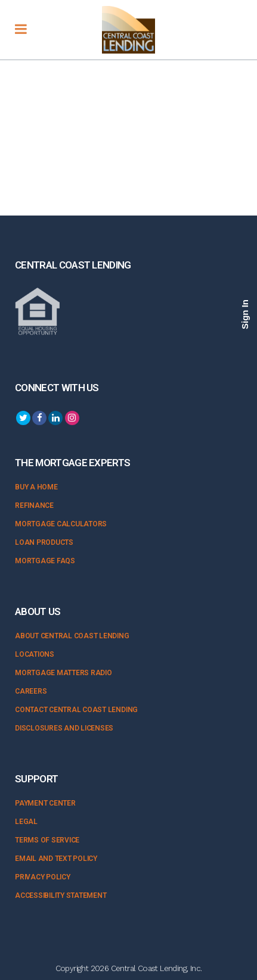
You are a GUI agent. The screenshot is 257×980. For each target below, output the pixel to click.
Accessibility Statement (61, 895)
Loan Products (44, 542)
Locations (35, 654)
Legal (26, 822)
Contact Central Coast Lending (76, 710)
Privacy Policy (43, 877)
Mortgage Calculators (61, 524)
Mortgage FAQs (45, 561)
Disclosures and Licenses (64, 728)
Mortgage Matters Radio (64, 673)
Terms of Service (47, 840)
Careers (31, 691)
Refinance (34, 505)
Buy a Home (36, 487)
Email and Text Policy (56, 859)
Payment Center (45, 803)
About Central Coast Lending (72, 636)
